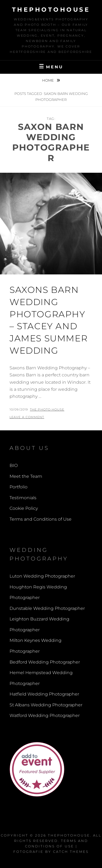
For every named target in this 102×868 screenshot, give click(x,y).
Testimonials (23, 498)
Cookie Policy (24, 508)
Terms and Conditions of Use (41, 519)
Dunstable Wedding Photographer (47, 608)
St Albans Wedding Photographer (46, 705)
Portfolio (18, 487)
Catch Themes (71, 852)
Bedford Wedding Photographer (45, 662)
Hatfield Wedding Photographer (44, 694)
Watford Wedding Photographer (45, 715)
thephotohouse (51, 10)
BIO (14, 465)
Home (48, 80)
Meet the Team (26, 476)
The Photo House (47, 409)
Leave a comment (27, 417)
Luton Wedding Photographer (42, 576)
